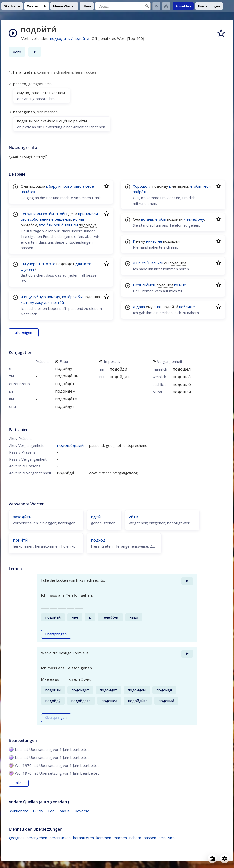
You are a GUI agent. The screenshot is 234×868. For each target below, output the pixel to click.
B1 (35, 52)
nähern (135, 838)
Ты (23, 264)
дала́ (141, 307)
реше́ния (63, 219)
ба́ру (53, 186)
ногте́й (58, 302)
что (42, 225)
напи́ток (28, 192)
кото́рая (69, 297)
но (75, 219)
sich (171, 838)
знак (158, 307)
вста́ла (147, 219)
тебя (206, 186)
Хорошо (140, 186)
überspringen (56, 634)
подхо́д (98, 540)
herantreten (84, 838)
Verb (17, 52)
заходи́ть (22, 517)
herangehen (37, 838)
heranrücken (60, 838)
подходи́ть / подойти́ (70, 38)
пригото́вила (73, 186)
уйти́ (133, 517)
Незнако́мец (144, 285)
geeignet (16, 838)
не (160, 241)
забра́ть (140, 192)
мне (183, 285)
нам (75, 225)
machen (120, 838)
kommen (104, 838)
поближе (187, 307)
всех (87, 264)
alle (19, 783)
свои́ (25, 219)
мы (39, 214)
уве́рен (33, 264)
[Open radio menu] (212, 859)
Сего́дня (28, 214)
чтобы (62, 214)
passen (150, 838)
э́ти (50, 225)
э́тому (29, 302)
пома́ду (54, 297)
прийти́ (20, 540)
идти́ (96, 517)
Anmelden (183, 6)
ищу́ (28, 297)
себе (90, 186)
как (160, 263)
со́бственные (42, 219)
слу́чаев (28, 269)
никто (151, 241)
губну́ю (39, 297)
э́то (52, 264)
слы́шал (149, 263)
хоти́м (48, 214)
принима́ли (88, 214)
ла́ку (39, 302)
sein (162, 838)
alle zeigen (24, 333)
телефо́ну (195, 219)
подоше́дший (70, 445)
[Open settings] (225, 859)
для (79, 264)
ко (176, 285)
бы (80, 297)
